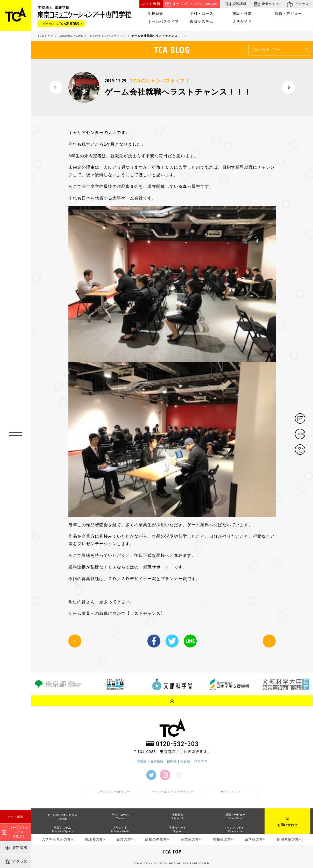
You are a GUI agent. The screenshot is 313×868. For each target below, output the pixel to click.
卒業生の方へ (192, 839)
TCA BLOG (172, 50)
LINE (190, 641)
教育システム (202, 22)
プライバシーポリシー (114, 792)
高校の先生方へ (158, 839)
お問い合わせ (287, 825)
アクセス (16, 862)
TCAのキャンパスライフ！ (160, 81)
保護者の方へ (96, 839)
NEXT (288, 87)
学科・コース (202, 13)
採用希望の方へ (290, 839)
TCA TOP (172, 852)
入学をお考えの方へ (58, 839)
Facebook (154, 641)
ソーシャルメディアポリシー (172, 792)
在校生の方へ (224, 839)
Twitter (172, 641)
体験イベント (305, 419)
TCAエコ (201, 761)
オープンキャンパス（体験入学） (15, 832)
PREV (56, 87)
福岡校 (172, 761)
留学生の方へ (256, 839)
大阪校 (142, 761)
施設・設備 (242, 13)
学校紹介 (155, 13)
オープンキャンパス (191, 4)
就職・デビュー (288, 13)
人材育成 (62, 817)
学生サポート (178, 829)
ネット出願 (16, 817)
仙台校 (185, 761)
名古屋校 (157, 761)
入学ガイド (242, 22)
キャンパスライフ (163, 22)
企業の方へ (266, 4)
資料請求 (16, 848)
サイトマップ (231, 792)
